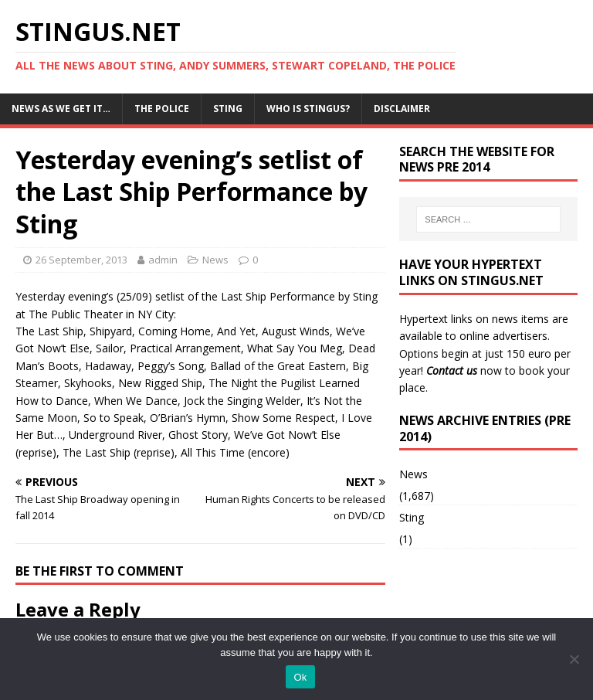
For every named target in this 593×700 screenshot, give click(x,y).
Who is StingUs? (308, 109)
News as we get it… (61, 109)
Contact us (452, 370)
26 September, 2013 (81, 260)
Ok (300, 677)
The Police (162, 109)
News (215, 260)
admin (163, 260)
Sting (228, 109)
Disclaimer (402, 109)
